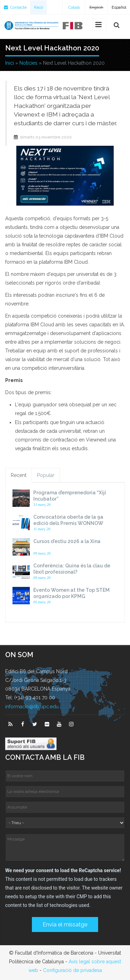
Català (74, 7)
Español (119, 7)
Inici (10, 63)
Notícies (28, 63)
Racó (38, 7)
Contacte (15, 7)
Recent (19, 475)
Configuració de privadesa (72, 970)
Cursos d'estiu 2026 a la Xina (67, 541)
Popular (46, 475)
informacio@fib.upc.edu (32, 707)
